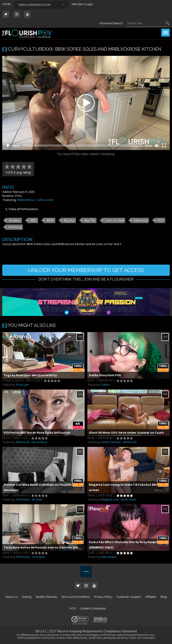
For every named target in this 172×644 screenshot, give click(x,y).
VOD (73, 608)
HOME (6, 4)
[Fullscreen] (164, 146)
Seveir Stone (128, 499)
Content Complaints (93, 608)
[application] (86, 103)
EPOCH (107, 635)
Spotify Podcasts (46, 597)
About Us (11, 597)
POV (161, 220)
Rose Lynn (23, 385)
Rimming (15, 227)
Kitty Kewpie (109, 557)
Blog (164, 597)
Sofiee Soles (45, 200)
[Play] (8, 146)
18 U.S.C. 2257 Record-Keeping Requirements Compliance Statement (86, 631)
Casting (27, 597)
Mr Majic (37, 499)
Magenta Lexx (110, 499)
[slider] (82, 146)
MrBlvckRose (26, 200)
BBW (50, 220)
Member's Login (82, 4)
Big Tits (90, 220)
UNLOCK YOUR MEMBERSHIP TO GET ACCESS (86, 270)
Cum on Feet (114, 220)
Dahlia (105, 385)
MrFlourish (23, 442)
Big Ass (69, 220)
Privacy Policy (103, 597)
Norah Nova (39, 442)
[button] (86, 103)
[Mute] (157, 146)
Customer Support (129, 597)
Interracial (141, 220)
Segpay (95, 635)
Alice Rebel (23, 499)
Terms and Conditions (76, 597)
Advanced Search (111, 23)
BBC (34, 220)
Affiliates (151, 597)
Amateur (15, 220)
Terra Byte (38, 557)
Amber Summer (111, 442)
